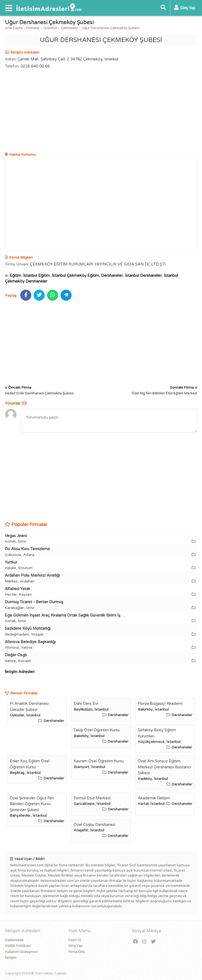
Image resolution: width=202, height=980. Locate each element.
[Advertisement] (101, 111)
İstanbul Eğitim (36, 275)
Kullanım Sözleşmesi (21, 952)
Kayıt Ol (75, 940)
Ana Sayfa (14, 28)
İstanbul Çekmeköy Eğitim (75, 275)
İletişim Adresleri (20, 672)
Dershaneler (112, 275)
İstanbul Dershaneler (143, 275)
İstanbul (50, 28)
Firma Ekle (77, 952)
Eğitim (15, 275)
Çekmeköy (69, 28)
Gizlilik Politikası (18, 946)
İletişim (11, 958)
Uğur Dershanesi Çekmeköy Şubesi (110, 28)
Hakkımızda (14, 940)
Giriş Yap (75, 946)
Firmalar (33, 28)
